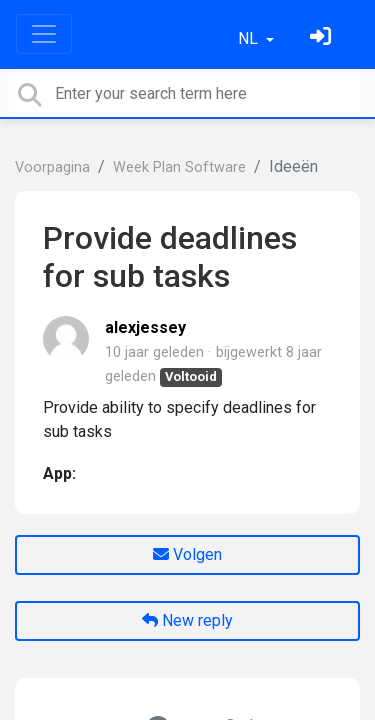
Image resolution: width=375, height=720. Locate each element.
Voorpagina (52, 167)
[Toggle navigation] (44, 34)
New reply (187, 620)
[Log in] (323, 38)
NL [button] (250, 38)
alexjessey (145, 327)
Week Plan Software (179, 167)
